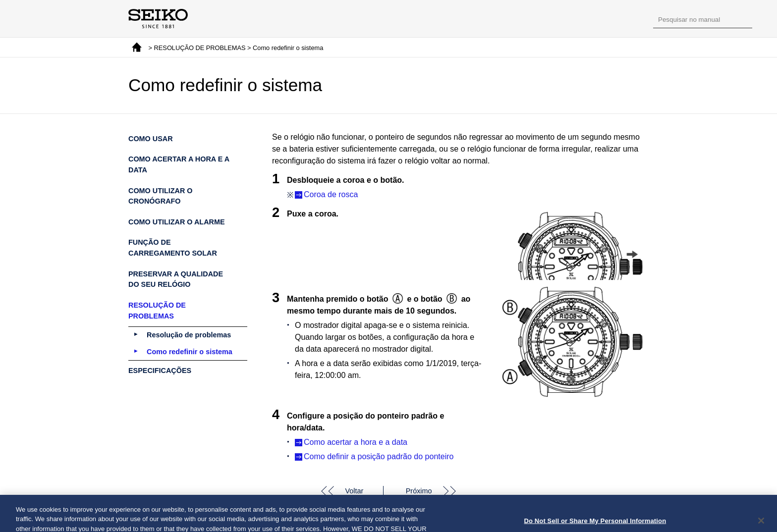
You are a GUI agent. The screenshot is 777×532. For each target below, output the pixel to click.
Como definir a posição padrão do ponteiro (379, 456)
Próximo (419, 491)
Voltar (354, 491)
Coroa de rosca (331, 194)
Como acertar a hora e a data (356, 442)
